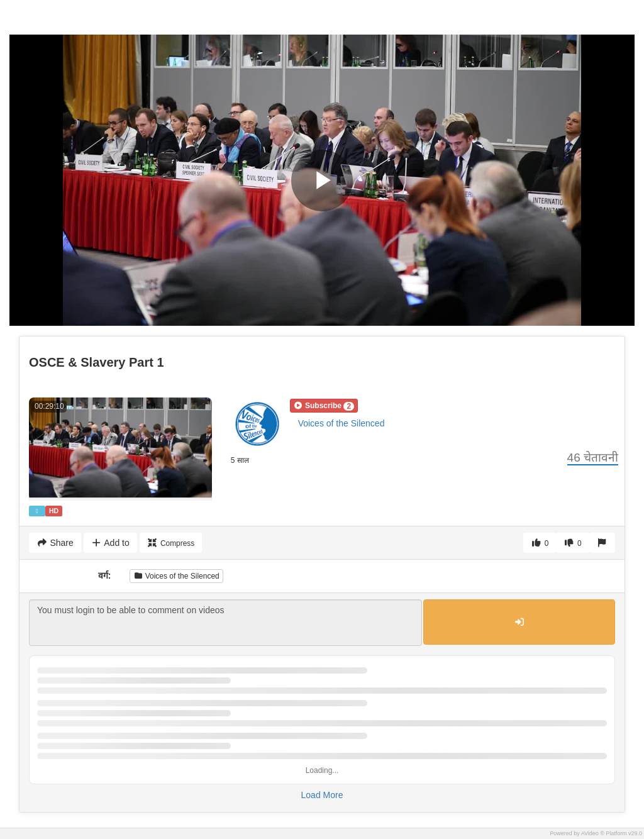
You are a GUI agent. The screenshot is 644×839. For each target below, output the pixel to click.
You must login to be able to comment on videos (225, 623)
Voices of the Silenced (341, 423)
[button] (324, 406)
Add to (110, 543)
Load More (322, 795)
